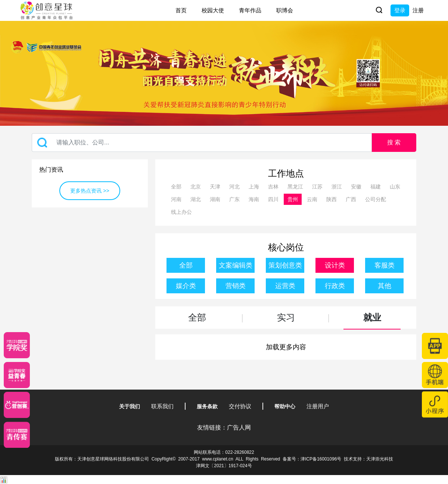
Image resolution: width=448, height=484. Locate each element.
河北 (234, 187)
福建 (376, 187)
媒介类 (186, 286)
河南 (176, 199)
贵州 (293, 199)
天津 (215, 187)
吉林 (273, 187)
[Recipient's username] (202, 143)
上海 (254, 187)
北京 (196, 187)
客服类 (385, 265)
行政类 (335, 286)
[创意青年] (17, 435)
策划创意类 (285, 265)
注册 (418, 10)
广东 (234, 199)
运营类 (285, 286)
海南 (254, 199)
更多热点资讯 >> (90, 191)
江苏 (317, 187)
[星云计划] (17, 345)
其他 (385, 286)
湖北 (196, 199)
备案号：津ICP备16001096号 (312, 459)
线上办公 (181, 212)
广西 (351, 199)
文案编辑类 (236, 265)
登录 (400, 10)
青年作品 (250, 10)
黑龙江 (295, 187)
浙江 (337, 187)
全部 (176, 187)
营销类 (236, 286)
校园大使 (213, 10)
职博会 (285, 10)
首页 (181, 10)
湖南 (215, 199)
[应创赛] (17, 405)
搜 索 (394, 142)
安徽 (356, 187)
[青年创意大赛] (17, 375)
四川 (273, 199)
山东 (395, 187)
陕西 (332, 199)
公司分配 (376, 199)
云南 (312, 199)
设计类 (335, 265)
